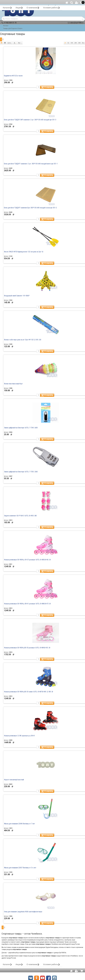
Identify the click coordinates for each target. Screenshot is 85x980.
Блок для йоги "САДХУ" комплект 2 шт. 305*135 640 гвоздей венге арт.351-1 (31, 164)
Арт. (20, 43)
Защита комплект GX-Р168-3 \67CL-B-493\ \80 (20, 516)
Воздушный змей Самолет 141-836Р (17, 296)
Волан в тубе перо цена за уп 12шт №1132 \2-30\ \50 (23, 340)
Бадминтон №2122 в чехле (13, 76)
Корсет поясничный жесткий (14, 780)
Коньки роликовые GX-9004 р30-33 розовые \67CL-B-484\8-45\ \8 (27, 648)
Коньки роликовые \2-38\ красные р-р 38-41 (19, 736)
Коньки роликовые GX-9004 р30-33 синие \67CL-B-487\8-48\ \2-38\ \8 (28, 692)
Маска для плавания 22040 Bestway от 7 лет (19, 824)
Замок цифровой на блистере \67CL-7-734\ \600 (21, 428)
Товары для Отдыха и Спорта (13, 28)
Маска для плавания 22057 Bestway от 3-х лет (20, 868)
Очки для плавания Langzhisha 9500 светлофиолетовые (23, 912)
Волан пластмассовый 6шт (13, 384)
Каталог (6, 26)
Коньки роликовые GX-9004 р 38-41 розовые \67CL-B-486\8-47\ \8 (27, 604)
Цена (10, 43)
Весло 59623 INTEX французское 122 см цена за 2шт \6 (24, 252)
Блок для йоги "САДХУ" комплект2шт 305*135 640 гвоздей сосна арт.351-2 (30, 208)
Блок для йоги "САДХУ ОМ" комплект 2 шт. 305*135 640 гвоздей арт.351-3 (30, 120)
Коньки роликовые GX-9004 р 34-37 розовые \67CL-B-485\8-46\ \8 (27, 560)
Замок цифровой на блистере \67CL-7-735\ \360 (21, 472)
